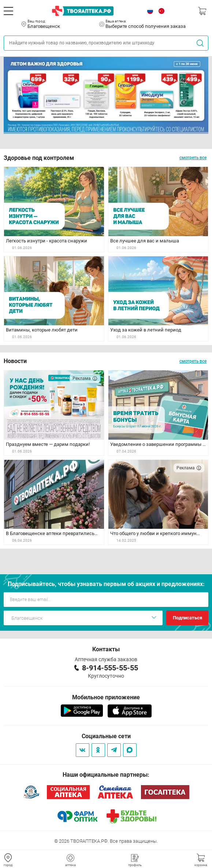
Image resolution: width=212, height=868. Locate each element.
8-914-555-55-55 (110, 668)
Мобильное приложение (106, 697)
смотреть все (193, 158)
